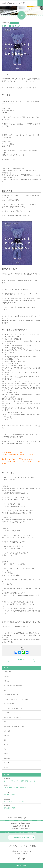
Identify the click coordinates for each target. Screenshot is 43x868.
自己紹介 (7, 754)
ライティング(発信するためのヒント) (15, 708)
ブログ (6, 690)
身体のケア (7, 758)
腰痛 (5, 749)
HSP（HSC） (14, 23)
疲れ (5, 740)
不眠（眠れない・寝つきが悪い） (14, 717)
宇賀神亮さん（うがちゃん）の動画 (14, 726)
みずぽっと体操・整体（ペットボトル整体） (17, 699)
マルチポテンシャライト (11, 695)
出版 (5, 722)
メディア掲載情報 (9, 704)
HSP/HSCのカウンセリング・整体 (13, 79)
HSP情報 (7, 676)
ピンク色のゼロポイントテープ (13, 685)
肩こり (6, 745)
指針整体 (7, 735)
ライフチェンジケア (10, 713)
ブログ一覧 (21, 660)
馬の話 (6, 767)
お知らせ (7, 681)
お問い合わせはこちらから (21, 837)
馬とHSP (7, 763)
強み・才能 (7, 731)
